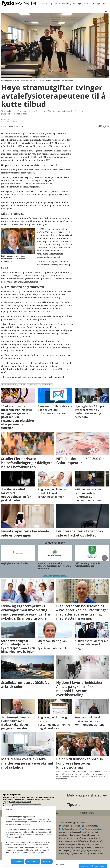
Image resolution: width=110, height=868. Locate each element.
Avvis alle (47, 861)
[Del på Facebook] (100, 126)
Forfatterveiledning (63, 3)
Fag (51, 3)
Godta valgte (33, 861)
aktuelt (22, 385)
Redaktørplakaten (68, 829)
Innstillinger (18, 861)
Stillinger (97, 3)
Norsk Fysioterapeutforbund (20, 802)
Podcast (87, 3)
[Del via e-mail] (107, 126)
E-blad (105, 3)
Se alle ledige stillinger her (55, 576)
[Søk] (106, 11)
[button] (105, 558)
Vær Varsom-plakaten (91, 829)
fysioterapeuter (9, 385)
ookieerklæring (21, 800)
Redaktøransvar (87, 813)
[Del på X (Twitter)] (104, 126)
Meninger (77, 3)
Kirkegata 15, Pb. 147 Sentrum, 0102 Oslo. (18, 798)
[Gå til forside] (20, 4)
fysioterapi (47, 385)
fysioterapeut (34, 385)
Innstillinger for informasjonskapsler (93, 866)
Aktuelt (44, 3)
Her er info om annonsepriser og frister (27, 804)
